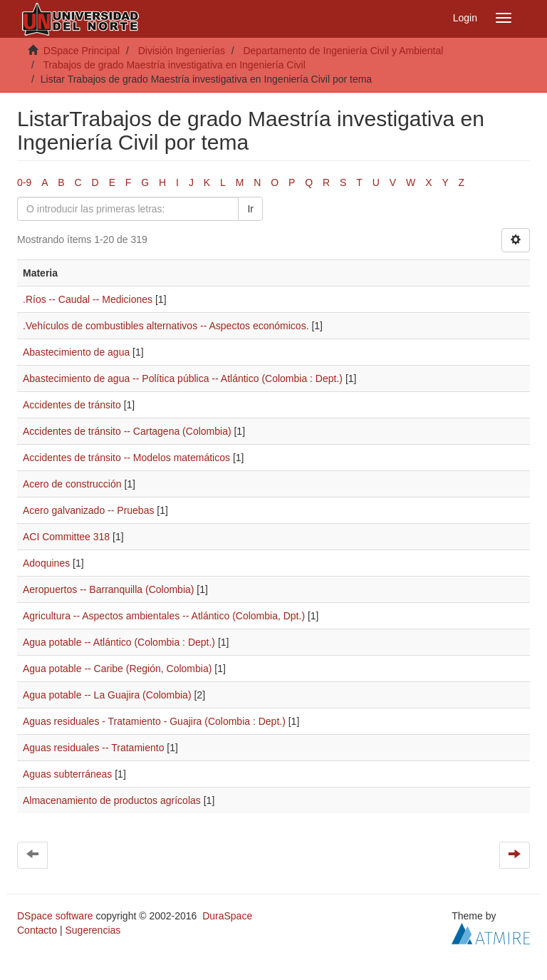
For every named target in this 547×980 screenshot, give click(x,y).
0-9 (24, 182)
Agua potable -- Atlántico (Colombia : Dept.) (119, 642)
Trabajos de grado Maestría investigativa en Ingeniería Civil (174, 65)
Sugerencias (93, 930)
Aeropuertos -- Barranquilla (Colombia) (108, 589)
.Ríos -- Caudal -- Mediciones (88, 299)
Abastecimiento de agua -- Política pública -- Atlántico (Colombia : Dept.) (183, 378)
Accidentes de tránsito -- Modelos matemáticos (126, 458)
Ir (250, 209)
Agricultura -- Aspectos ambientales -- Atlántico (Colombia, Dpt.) (164, 616)
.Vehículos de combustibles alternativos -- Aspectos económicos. (166, 326)
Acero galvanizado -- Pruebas (88, 510)
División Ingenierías (182, 51)
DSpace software (55, 916)
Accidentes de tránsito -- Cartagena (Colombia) (127, 431)
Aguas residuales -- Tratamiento (93, 748)
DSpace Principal (82, 51)
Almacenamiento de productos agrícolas (112, 800)
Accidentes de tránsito (72, 405)
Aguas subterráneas (67, 774)
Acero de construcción (72, 484)
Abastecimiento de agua (76, 352)
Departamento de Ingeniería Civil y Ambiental (343, 51)
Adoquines (46, 563)
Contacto (37, 930)
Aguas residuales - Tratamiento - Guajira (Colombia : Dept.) (154, 721)
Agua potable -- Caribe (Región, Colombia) (117, 669)
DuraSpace (227, 916)
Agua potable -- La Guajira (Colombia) (107, 695)
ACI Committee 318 (66, 537)
